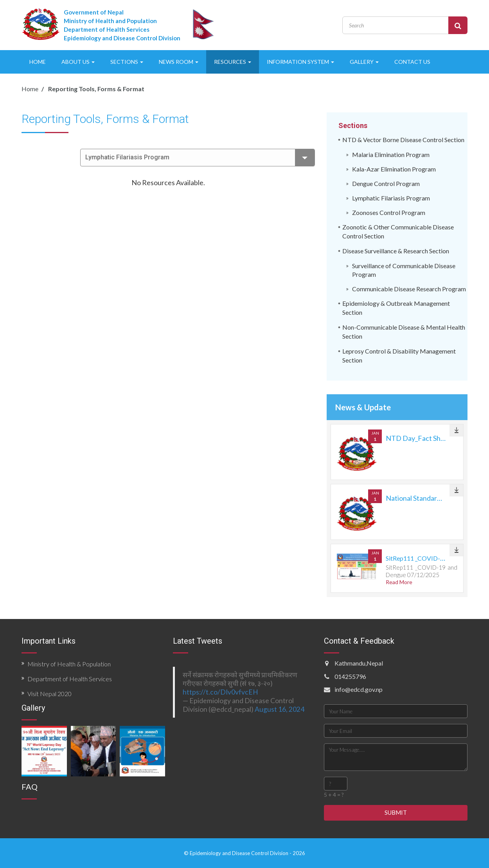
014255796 (350, 676)
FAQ (30, 787)
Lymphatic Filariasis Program (200, 158)
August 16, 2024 (280, 709)
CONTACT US (412, 62)
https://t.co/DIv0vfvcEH (220, 692)
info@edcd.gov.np (359, 689)
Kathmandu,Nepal (359, 663)
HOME (38, 62)
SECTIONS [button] (127, 62)
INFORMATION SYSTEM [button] (300, 62)
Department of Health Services (70, 679)
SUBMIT (396, 812)
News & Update (363, 407)
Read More (399, 582)
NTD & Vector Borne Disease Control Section (403, 140)
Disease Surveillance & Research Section (396, 251)
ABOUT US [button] (78, 62)
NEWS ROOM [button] (179, 62)
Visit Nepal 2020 (49, 694)
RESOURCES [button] (233, 62)
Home (30, 89)
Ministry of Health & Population (69, 664)
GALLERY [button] (364, 62)
